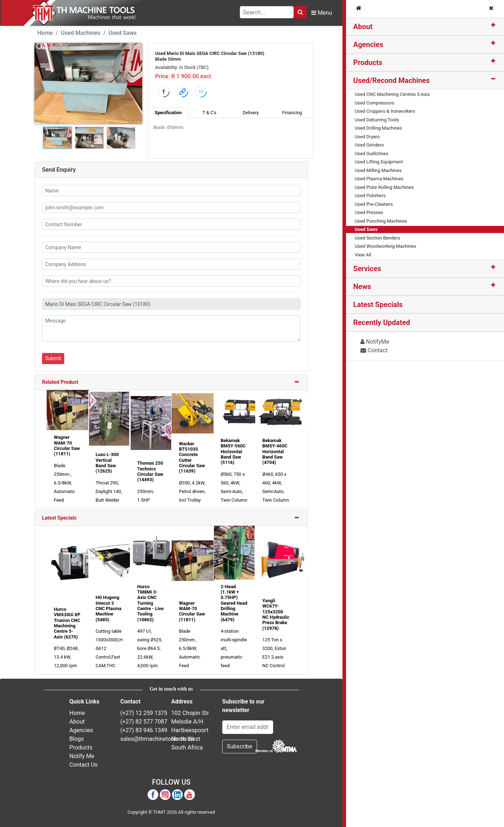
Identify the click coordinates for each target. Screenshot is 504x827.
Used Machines (81, 33)
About (363, 27)
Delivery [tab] (251, 113)
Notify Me (82, 756)
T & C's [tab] (209, 113)
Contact (374, 350)
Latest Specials (59, 518)
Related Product (60, 382)
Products (368, 62)
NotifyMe (375, 342)
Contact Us (83, 765)
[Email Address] (248, 727)
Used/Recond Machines (391, 80)
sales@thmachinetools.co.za (157, 739)
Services (367, 269)
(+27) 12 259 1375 (144, 713)
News (362, 287)
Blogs (76, 739)
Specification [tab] (168, 113)
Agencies (368, 45)
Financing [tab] (292, 113)
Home (45, 33)
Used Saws (123, 33)
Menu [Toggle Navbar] (322, 13)
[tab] (425, 27)
